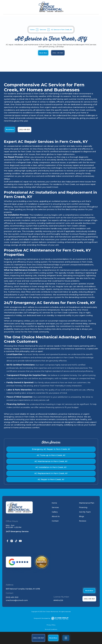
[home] (51, 7)
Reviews (83, 521)
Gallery (55, 512)
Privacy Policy (51, 625)
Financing (83, 507)
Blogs (82, 516)
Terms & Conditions (51, 629)
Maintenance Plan (87, 503)
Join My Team (85, 512)
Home (32, 30)
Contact (55, 521)
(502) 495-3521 (12, 597)
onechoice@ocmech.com (17, 600)
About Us (56, 516)
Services (43, 30)
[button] (66, 638)
